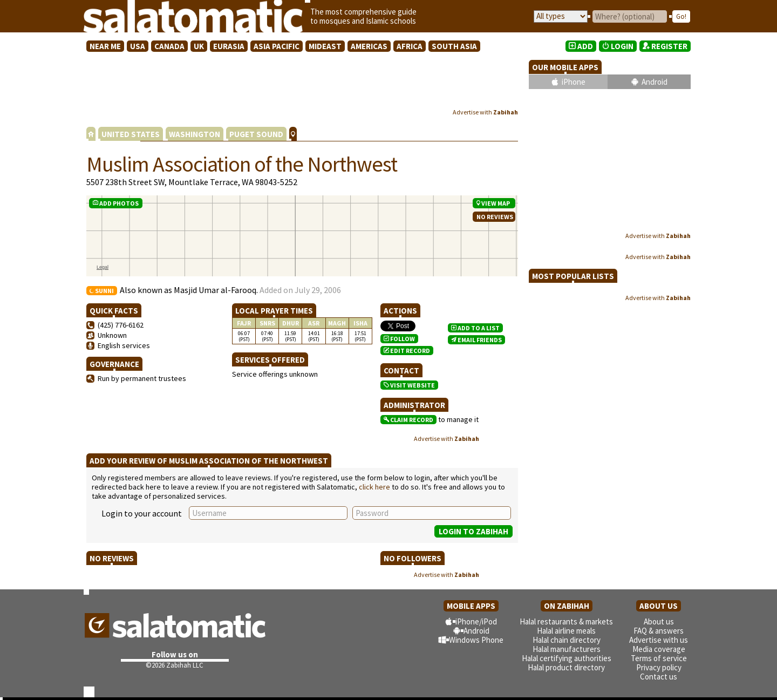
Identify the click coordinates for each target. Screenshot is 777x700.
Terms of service (659, 658)
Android (655, 82)
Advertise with (485, 112)
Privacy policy (659, 667)
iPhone (574, 82)
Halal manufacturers (567, 649)
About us (659, 621)
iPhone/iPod (476, 621)
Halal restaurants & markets (566, 621)
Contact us (659, 677)
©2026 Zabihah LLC (175, 665)
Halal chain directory (567, 640)
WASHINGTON (195, 134)
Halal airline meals (566, 631)
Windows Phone (476, 640)
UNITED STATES (131, 134)
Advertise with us (659, 640)
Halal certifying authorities (567, 658)
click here (374, 487)
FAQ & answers (659, 631)
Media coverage (659, 649)
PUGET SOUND (256, 134)
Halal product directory (566, 667)
